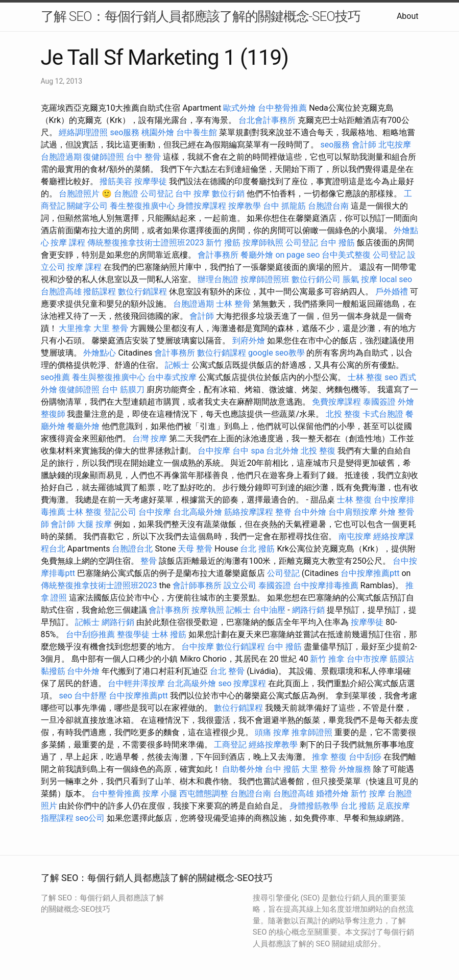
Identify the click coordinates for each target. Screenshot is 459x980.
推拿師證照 (312, 732)
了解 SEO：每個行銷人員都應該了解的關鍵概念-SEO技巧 (201, 16)
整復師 (53, 414)
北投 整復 (343, 414)
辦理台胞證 (218, 279)
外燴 (406, 402)
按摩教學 (245, 206)
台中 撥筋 (337, 243)
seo (391, 377)
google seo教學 (276, 353)
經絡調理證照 (83, 132)
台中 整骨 (143, 157)
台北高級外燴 (198, 512)
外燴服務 (355, 769)
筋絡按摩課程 (249, 512)
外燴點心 (100, 353)
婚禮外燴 (332, 794)
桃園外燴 (158, 132)
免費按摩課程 (336, 402)
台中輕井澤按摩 (136, 683)
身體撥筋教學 (314, 806)
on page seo (297, 255)
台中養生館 (197, 132)
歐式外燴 (239, 108)
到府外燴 (249, 341)
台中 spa (248, 451)
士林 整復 (365, 377)
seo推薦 (56, 377)
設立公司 (240, 585)
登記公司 (120, 512)
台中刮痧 (365, 757)
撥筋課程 (100, 292)
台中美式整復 (346, 255)
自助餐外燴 (243, 769)
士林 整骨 (233, 304)
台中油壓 (269, 610)
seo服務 (125, 132)
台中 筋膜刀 (123, 390)
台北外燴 (282, 451)
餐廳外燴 (257, 255)
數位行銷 (228, 194)
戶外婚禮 (392, 292)
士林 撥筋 (169, 634)
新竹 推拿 (327, 659)
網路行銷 (308, 610)
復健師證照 (104, 157)
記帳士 (177, 365)
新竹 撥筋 (223, 243)
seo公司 (90, 818)
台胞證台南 (328, 206)
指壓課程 (57, 818)
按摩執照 (208, 610)
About (408, 16)
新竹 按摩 (368, 794)
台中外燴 (310, 512)
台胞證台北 (132, 549)
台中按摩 (214, 451)
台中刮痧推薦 (90, 634)
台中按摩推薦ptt (370, 573)
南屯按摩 (355, 536)
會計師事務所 (197, 585)
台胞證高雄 (61, 292)
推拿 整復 (329, 757)
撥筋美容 (116, 181)
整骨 (149, 561)
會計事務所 (218, 255)
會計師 (364, 145)
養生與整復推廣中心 (109, 377)
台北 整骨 (227, 671)
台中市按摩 (367, 659)
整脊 (283, 512)
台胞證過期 (61, 157)
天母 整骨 (195, 549)
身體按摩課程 (202, 206)
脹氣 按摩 (360, 279)
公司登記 (157, 194)
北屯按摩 (395, 145)
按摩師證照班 (265, 279)
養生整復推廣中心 (142, 206)
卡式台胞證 (383, 414)
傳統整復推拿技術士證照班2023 (146, 243)
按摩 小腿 (160, 794)
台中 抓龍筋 (284, 206)
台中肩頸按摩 (353, 512)
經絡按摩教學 (273, 745)
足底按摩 (394, 806)
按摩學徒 (151, 181)
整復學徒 (133, 634)
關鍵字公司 (87, 206)
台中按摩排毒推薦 (326, 585)
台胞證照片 (79, 194)
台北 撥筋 (257, 549)
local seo (396, 279)
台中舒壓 (90, 696)
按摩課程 (250, 683)
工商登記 (230, 745)
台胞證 (126, 194)
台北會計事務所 (267, 120)
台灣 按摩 (150, 438)
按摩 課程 (68, 243)
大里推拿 (75, 328)
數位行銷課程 (142, 292)
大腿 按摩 (94, 524)
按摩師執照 (263, 243)
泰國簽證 (379, 402)
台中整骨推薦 (282, 108)
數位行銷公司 (316, 279)
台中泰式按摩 (172, 377)
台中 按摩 (192, 194)
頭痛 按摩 (272, 732)
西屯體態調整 (204, 794)
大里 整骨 (111, 328)
